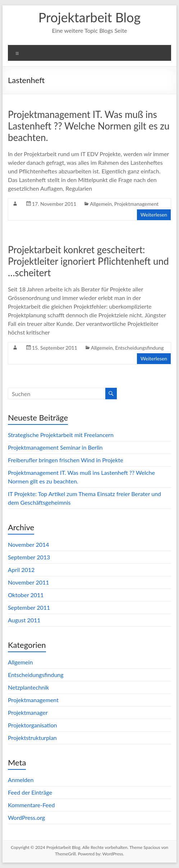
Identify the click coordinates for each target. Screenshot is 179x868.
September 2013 (29, 557)
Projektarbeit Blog (89, 17)
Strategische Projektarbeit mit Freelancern (61, 435)
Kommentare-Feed (31, 805)
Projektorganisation (33, 725)
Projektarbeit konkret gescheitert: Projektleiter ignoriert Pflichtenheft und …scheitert (88, 261)
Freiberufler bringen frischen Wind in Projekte (66, 460)
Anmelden (21, 780)
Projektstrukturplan (32, 738)
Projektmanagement (136, 204)
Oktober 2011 (26, 595)
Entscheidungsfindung (139, 348)
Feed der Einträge (30, 792)
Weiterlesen (154, 215)
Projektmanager (28, 712)
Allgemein (101, 204)
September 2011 (29, 607)
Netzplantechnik (28, 687)
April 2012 (21, 570)
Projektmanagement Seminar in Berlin (55, 447)
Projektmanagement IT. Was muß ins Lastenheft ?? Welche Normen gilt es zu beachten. (89, 126)
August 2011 (24, 620)
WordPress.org (26, 817)
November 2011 (29, 582)
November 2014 (29, 544)
